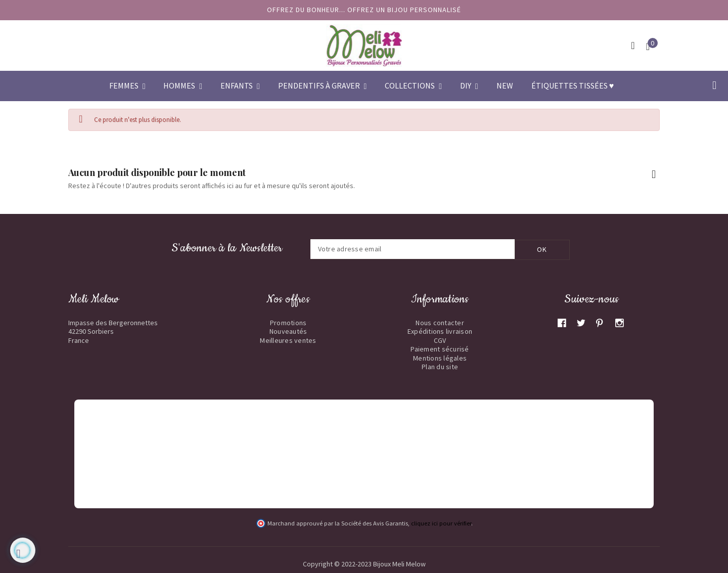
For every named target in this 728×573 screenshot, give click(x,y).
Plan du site (440, 366)
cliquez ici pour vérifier (441, 523)
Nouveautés (288, 331)
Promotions (288, 322)
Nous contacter (440, 322)
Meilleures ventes (288, 340)
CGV (440, 340)
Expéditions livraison (440, 331)
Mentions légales (440, 358)
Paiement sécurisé (440, 348)
